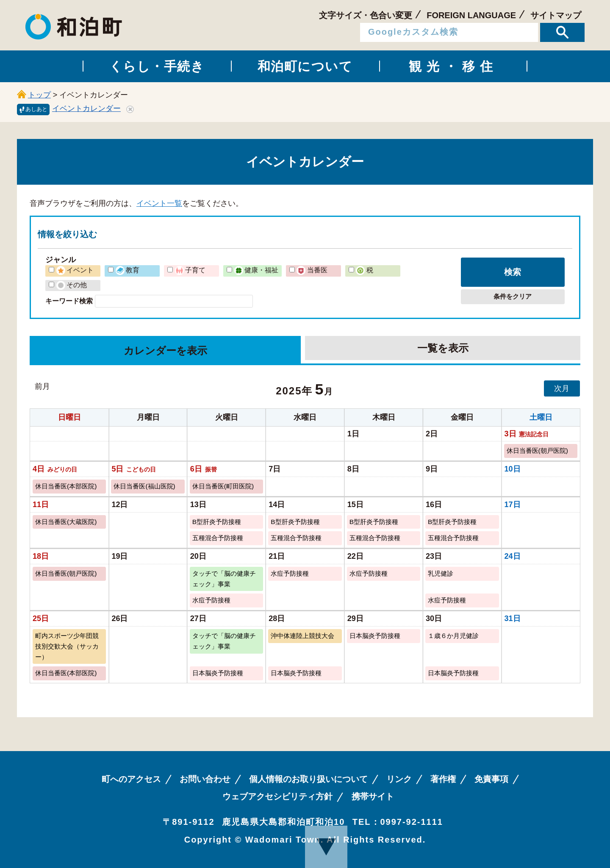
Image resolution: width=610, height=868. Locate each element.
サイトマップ (556, 15)
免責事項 (491, 779)
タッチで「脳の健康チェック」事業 (224, 579)
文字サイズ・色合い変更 (366, 15)
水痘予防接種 (290, 573)
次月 (562, 388)
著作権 (443, 779)
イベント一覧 (159, 203)
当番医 (312, 270)
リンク (399, 779)
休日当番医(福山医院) (144, 486)
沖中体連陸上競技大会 (302, 636)
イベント (75, 270)
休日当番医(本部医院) (66, 486)
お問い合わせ (205, 779)
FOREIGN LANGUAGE (471, 15)
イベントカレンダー (86, 108)
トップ (39, 95)
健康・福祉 (256, 270)
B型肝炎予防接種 (217, 522)
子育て (190, 270)
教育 (128, 270)
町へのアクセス (131, 779)
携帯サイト (373, 796)
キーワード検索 (69, 301)
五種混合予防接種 (218, 538)
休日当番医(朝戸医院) (537, 451)
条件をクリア (513, 296)
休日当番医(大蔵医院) (66, 522)
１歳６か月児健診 (453, 636)
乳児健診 (441, 573)
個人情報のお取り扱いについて (308, 779)
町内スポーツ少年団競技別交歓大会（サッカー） (67, 646)
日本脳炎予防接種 (375, 636)
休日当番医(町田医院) (223, 486)
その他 (72, 285)
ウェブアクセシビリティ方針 (277, 796)
